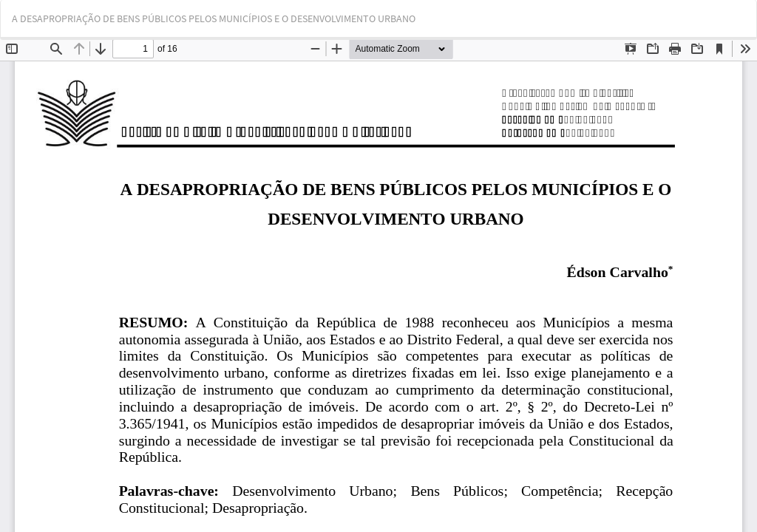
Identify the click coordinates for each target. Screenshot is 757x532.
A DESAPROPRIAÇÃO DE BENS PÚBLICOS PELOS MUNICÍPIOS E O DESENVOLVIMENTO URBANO (214, 18)
